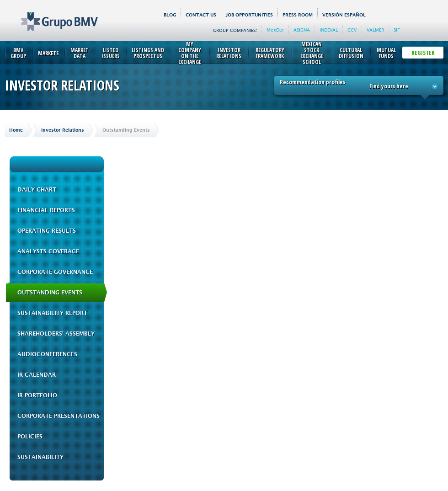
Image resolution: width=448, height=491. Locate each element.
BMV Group (18, 53)
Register (423, 53)
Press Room (298, 15)
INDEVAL (329, 30)
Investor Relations (229, 53)
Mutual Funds (386, 53)
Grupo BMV (49, 15)
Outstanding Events (50, 293)
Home (16, 130)
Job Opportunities (249, 15)
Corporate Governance (55, 272)
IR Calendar (37, 375)
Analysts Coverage (48, 251)
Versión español (344, 15)
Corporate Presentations (59, 416)
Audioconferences (47, 354)
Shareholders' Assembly (56, 334)
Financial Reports (46, 210)
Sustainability (40, 457)
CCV (352, 30)
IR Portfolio (37, 395)
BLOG (170, 15)
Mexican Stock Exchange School (312, 53)
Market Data (80, 53)
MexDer (275, 30)
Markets (48, 53)
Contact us (201, 15)
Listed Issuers (111, 53)
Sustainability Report (52, 313)
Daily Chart (37, 190)
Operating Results (47, 231)
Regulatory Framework (270, 53)
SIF (397, 30)
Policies (30, 437)
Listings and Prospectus (148, 53)
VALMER (375, 30)
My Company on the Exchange (190, 53)
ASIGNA (302, 30)
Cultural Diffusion (351, 53)
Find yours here (404, 86)
